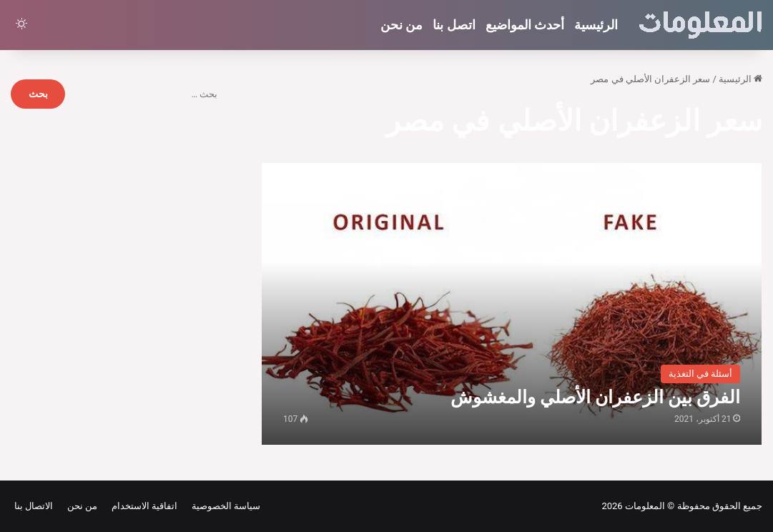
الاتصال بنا (34, 506)
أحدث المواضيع (525, 25)
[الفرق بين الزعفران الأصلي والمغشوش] (512, 304)
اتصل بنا (454, 25)
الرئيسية (596, 25)
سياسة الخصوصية (223, 506)
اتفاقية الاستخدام (142, 506)
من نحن (402, 25)
